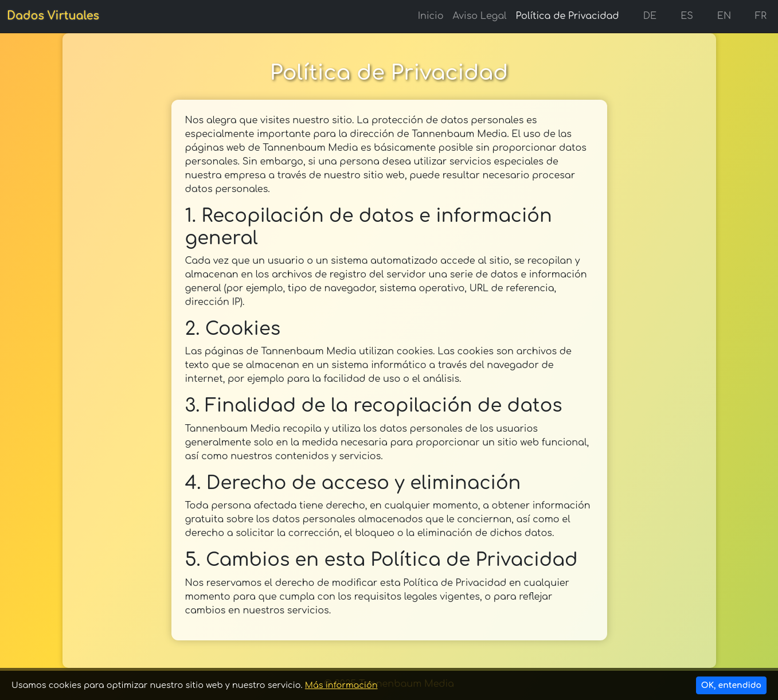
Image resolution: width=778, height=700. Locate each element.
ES (679, 16)
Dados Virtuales (53, 16)
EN (717, 16)
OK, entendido (731, 685)
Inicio (431, 16)
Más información (341, 685)
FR (753, 16)
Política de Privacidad (568, 16)
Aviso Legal (480, 16)
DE (642, 16)
